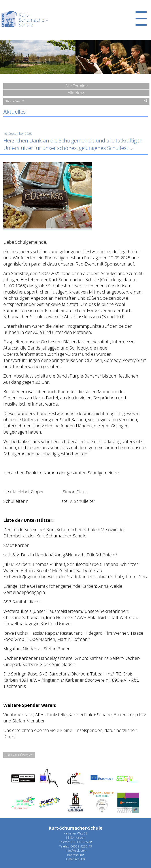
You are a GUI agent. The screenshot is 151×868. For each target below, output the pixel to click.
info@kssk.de (75, 850)
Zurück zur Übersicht (19, 755)
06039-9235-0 (81, 842)
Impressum (75, 855)
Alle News (76, 93)
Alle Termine (76, 86)
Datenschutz (75, 859)
